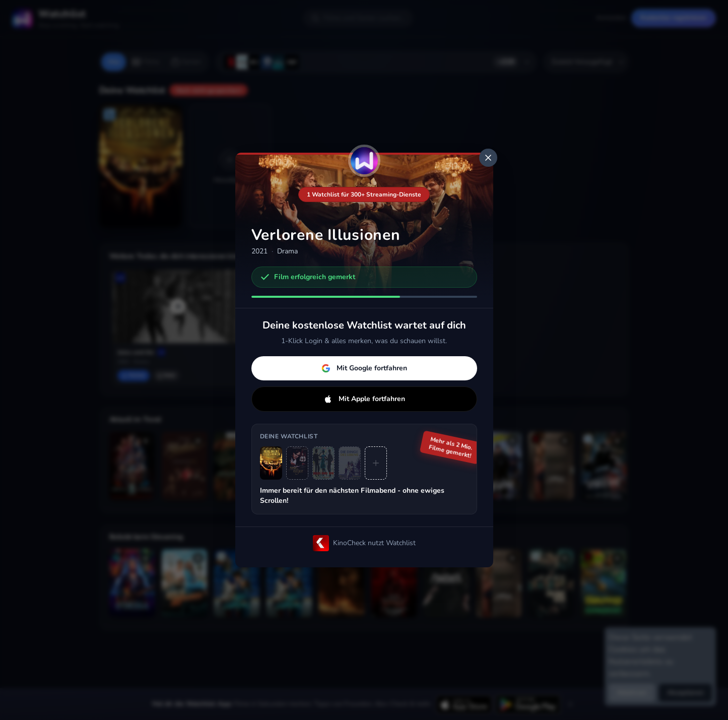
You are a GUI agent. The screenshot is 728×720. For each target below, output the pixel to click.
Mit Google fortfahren (364, 368)
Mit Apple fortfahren (364, 399)
